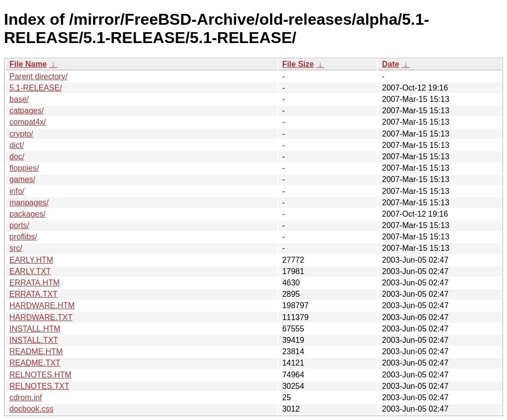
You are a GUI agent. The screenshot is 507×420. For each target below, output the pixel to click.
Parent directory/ (38, 76)
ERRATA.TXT (33, 294)
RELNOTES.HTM (40, 375)
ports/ (19, 225)
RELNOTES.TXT (39, 386)
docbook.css (31, 409)
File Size (298, 64)
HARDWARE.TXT (41, 317)
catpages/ (26, 111)
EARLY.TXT (30, 271)
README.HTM (36, 351)
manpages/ (29, 203)
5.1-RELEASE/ (36, 88)
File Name (28, 64)
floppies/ (24, 168)
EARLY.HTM (31, 260)
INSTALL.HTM (35, 329)
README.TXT (35, 363)
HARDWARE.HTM (42, 305)
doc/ (17, 157)
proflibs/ (23, 237)
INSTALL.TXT (34, 340)
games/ (22, 179)
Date (390, 64)
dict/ (17, 145)
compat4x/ (28, 122)
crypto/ (21, 134)
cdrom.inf (26, 397)
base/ (19, 99)
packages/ (27, 214)
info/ (17, 191)
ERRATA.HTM (35, 283)
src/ (16, 248)
